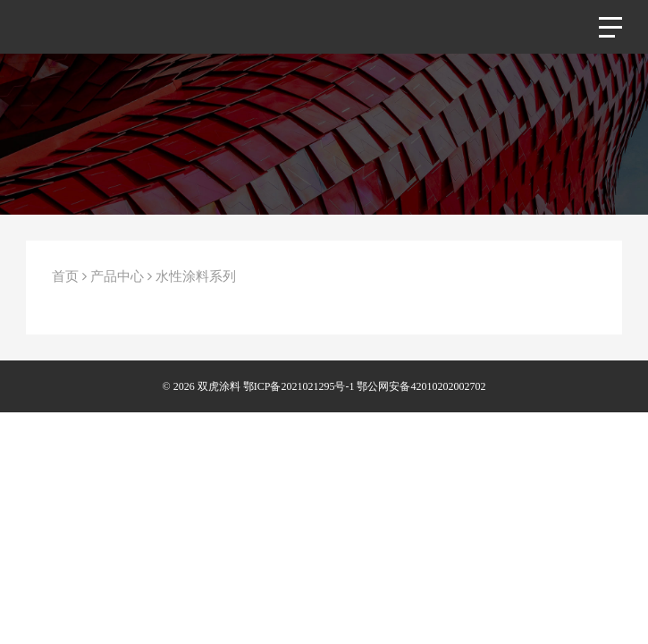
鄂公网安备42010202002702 (421, 386)
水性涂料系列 (196, 276)
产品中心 (117, 276)
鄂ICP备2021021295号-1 (299, 386)
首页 (65, 276)
